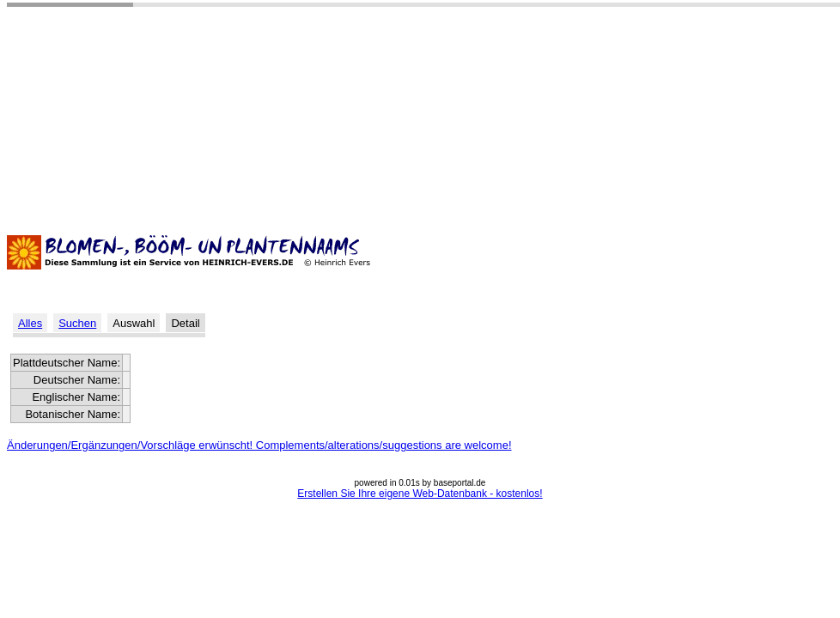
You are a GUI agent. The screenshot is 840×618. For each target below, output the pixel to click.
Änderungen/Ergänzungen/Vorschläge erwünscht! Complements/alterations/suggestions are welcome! (259, 445)
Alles (30, 323)
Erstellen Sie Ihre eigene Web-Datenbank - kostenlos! (420, 494)
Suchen (77, 323)
